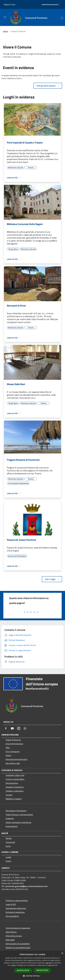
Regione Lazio (9, 4)
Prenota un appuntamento (17, 900)
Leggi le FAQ (11, 904)
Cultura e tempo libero (15, 779)
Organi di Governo (13, 740)
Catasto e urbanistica (14, 791)
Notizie (9, 838)
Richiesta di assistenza (15, 912)
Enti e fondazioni (13, 751)
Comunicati (10, 842)
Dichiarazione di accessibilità (18, 944)
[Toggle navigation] (5, 17)
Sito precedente (12, 916)
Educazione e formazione (16, 811)
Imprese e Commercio (15, 787)
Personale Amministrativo (17, 759)
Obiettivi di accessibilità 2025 (18, 948)
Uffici (8, 748)
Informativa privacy (14, 936)
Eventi (8, 861)
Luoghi (8, 857)
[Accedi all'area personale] (50, 5)
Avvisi (8, 846)
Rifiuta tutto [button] (42, 970)
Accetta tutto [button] (23, 970)
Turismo (9, 795)
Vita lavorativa (12, 783)
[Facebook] (6, 728)
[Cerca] (62, 18)
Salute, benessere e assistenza (18, 822)
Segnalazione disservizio (16, 908)
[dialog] (32, 965)
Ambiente (10, 818)
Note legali (10, 940)
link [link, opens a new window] (56, 965)
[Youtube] (12, 728)
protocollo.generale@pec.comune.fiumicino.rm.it (27, 886)
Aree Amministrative (14, 744)
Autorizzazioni (12, 826)
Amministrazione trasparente (18, 928)
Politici (8, 755)
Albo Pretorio (11, 932)
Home (5, 31)
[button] (33, 976)
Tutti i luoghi (52, 579)
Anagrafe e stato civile (15, 775)
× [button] (62, 953)
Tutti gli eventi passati (48, 86)
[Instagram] (19, 728)
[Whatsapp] (25, 728)
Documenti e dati (13, 763)
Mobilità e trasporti (14, 799)
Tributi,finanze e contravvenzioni (19, 815)
